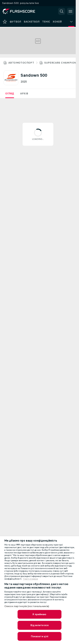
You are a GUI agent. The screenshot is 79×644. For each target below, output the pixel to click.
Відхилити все (39, 625)
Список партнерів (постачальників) (27, 606)
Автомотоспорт (21, 63)
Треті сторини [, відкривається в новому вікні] (31, 579)
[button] (62, 11)
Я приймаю (39, 614)
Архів (24, 93)
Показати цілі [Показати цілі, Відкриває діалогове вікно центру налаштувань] (40, 636)
